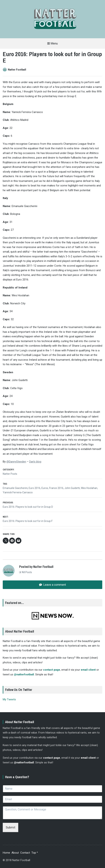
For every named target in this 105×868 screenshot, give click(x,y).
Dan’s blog (35, 462)
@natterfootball (24, 674)
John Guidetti (72, 488)
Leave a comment (54, 585)
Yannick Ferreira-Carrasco (18, 492)
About (15, 853)
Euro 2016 (35, 488)
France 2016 (56, 488)
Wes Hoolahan (89, 488)
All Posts (26, 572)
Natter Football (17, 70)
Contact (25, 853)
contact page (52, 670)
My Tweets (9, 699)
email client (88, 670)
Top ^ (35, 853)
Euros (45, 488)
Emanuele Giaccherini (15, 488)
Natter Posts (10, 474)
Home (6, 853)
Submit (10, 827)
